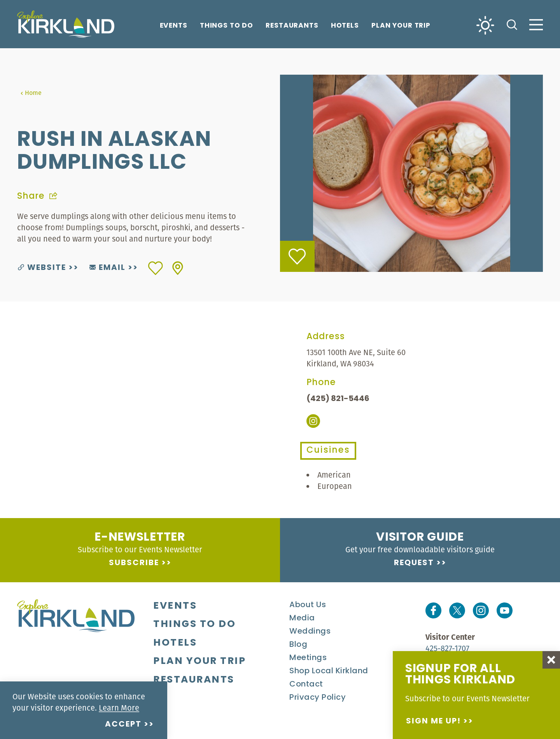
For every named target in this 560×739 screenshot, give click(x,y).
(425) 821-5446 (338, 399)
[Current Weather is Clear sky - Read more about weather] (485, 25)
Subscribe (134, 563)
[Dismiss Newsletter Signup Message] (551, 660)
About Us (308, 605)
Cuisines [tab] (328, 451)
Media (302, 618)
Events (174, 26)
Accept (123, 725)
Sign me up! (433, 721)
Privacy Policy (318, 698)
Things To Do (227, 26)
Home (31, 93)
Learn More (119, 708)
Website (42, 268)
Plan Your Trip (401, 26)
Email (108, 268)
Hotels (345, 26)
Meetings (308, 658)
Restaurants (292, 26)
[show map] (178, 268)
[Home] (66, 24)
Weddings (310, 632)
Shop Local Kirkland (329, 671)
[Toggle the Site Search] (512, 24)
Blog (298, 645)
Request (414, 563)
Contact (306, 685)
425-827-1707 (447, 648)
